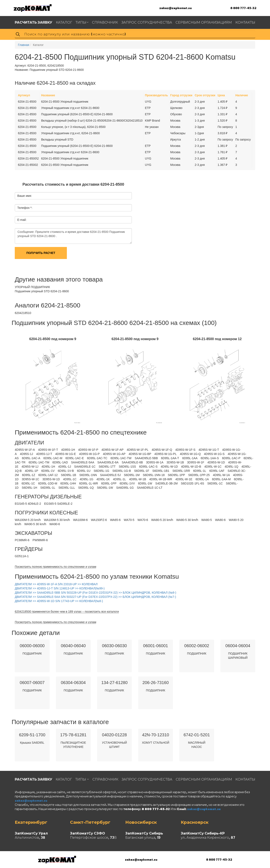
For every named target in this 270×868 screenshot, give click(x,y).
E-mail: (22, 220)
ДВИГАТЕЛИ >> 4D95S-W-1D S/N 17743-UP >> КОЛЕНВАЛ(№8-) (59, 601)
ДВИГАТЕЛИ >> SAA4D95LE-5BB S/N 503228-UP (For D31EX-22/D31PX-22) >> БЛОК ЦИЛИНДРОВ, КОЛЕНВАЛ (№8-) (95, 593)
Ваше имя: (25, 196)
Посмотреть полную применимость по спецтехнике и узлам (55, 567)
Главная (24, 45)
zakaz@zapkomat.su (175, 8)
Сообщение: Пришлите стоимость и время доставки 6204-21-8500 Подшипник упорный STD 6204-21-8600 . (73, 236)
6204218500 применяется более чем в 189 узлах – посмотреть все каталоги (67, 612)
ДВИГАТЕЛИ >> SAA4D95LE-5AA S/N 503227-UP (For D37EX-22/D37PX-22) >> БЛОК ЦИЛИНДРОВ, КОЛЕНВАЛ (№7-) (95, 597)
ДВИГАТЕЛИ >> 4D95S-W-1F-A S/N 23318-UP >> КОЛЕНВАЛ (56, 584)
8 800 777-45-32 (243, 8)
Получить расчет (41, 253)
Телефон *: (25, 208)
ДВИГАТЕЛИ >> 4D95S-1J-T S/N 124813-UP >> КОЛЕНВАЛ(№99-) (60, 588)
